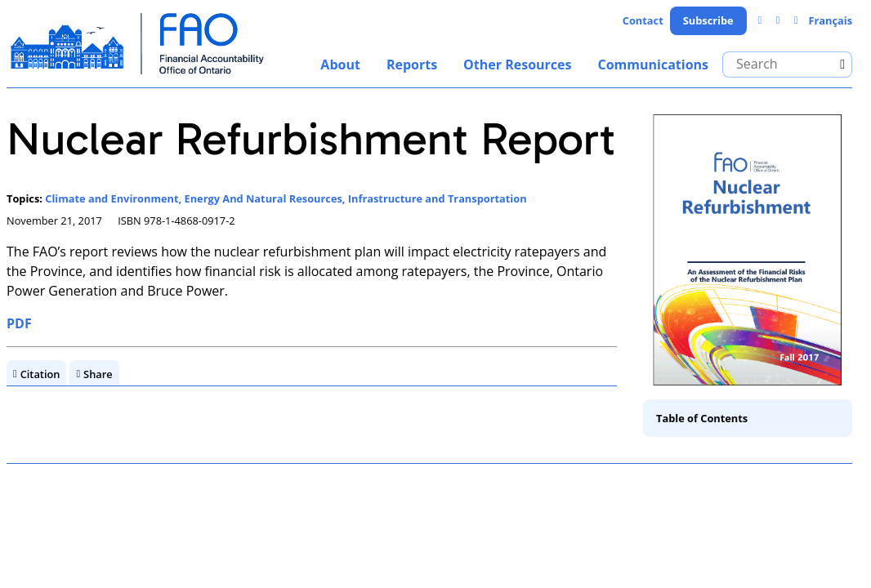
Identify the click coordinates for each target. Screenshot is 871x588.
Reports (412, 65)
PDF (19, 323)
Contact (643, 20)
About (340, 65)
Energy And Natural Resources (264, 198)
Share (98, 374)
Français (830, 20)
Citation (40, 374)
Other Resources (517, 65)
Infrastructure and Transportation (438, 198)
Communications (653, 65)
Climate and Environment (112, 198)
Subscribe (708, 20)
